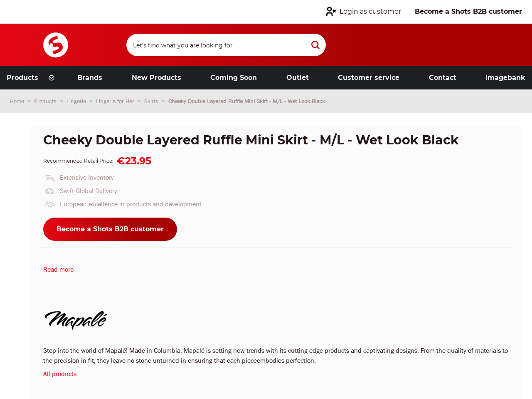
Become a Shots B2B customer (110, 229)
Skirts (152, 101)
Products (46, 101)
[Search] (226, 45)
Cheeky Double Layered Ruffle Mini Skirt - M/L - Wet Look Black (247, 101)
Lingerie (77, 101)
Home (18, 101)
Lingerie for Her (116, 101)
